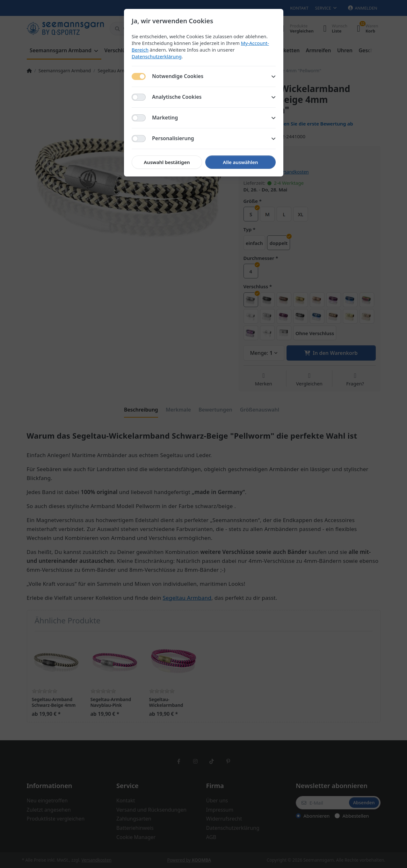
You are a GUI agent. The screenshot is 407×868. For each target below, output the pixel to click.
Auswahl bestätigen (167, 162)
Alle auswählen (240, 162)
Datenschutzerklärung (157, 56)
